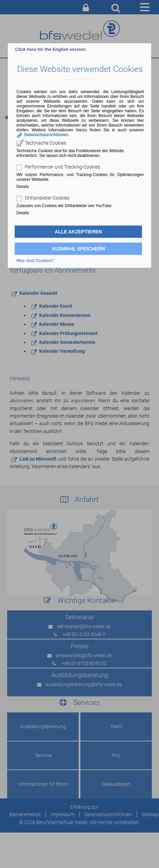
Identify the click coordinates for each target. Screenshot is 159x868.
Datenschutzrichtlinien (46, 135)
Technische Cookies (45, 143)
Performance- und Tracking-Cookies (62, 167)
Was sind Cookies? (35, 261)
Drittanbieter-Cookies (47, 198)
